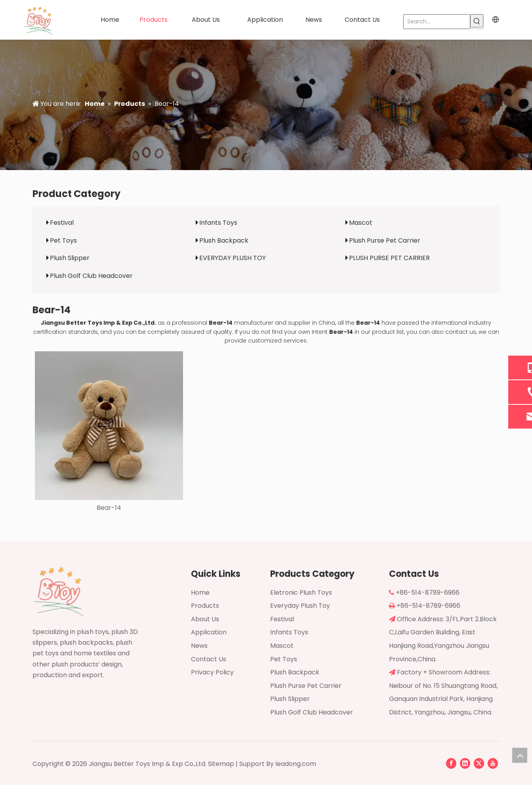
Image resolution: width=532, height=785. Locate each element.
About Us (205, 619)
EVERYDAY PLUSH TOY (233, 258)
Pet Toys (63, 240)
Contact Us (209, 659)
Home (200, 593)
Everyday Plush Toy (300, 606)
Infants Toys (218, 223)
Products (205, 606)
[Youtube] (493, 763)
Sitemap (221, 764)
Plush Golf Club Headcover (91, 276)
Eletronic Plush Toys (301, 593)
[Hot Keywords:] (477, 21)
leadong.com (296, 764)
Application (209, 632)
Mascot (361, 223)
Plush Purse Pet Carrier (385, 240)
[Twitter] (479, 763)
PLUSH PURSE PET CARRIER (389, 258)
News (199, 646)
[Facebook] (451, 763)
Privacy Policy (212, 672)
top (520, 755)
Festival (62, 223)
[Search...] (437, 22)
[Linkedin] (465, 763)
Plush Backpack (224, 240)
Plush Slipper (70, 258)
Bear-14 (109, 508)
